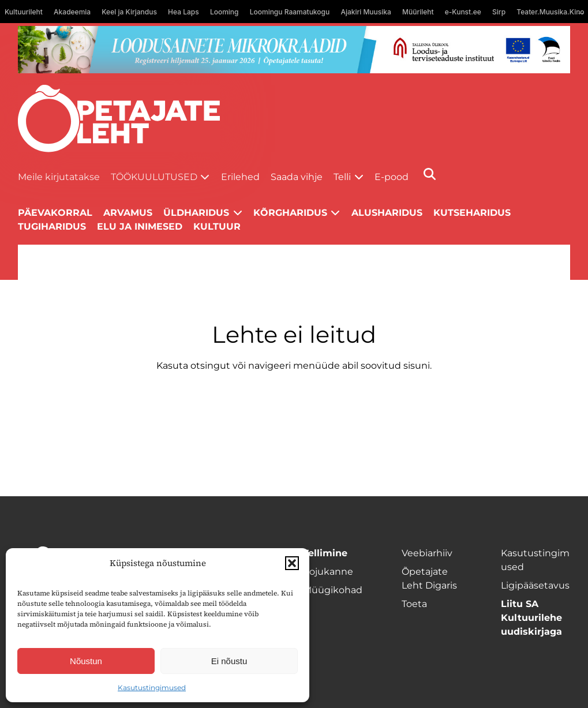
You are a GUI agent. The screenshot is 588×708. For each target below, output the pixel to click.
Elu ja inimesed (140, 226)
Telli (342, 177)
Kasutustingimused (152, 688)
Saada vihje (297, 177)
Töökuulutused (154, 177)
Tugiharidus (52, 226)
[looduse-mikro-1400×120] (294, 50)
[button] (292, 563)
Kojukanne (328, 572)
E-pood (392, 177)
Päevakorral (55, 213)
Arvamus (128, 213)
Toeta (414, 604)
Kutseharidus (472, 213)
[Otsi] (430, 174)
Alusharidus (387, 213)
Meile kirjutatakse (59, 177)
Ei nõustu (229, 661)
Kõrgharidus (290, 213)
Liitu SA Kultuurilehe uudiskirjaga (531, 618)
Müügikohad (333, 590)
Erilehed (240, 177)
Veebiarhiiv (427, 553)
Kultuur (217, 226)
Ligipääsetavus (535, 585)
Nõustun (86, 661)
